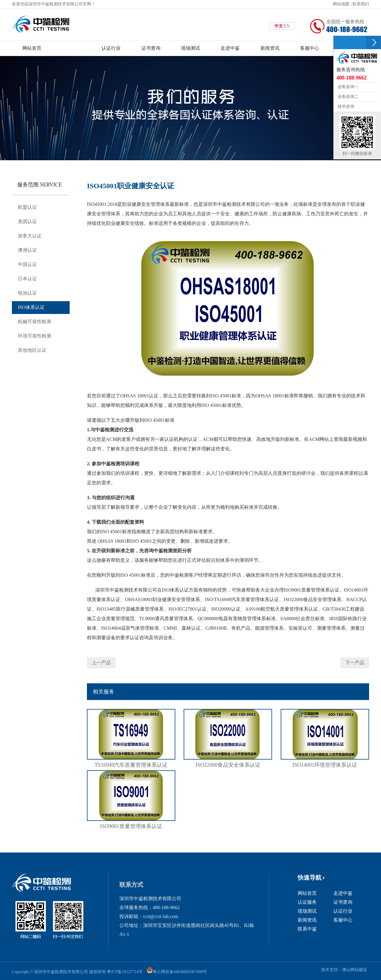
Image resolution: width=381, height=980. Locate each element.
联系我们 (361, 4)
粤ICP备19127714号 (125, 972)
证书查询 (343, 902)
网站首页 (307, 893)
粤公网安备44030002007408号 (180, 972)
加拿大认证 (30, 236)
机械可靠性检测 (35, 322)
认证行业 (343, 911)
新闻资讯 (307, 920)
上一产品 (101, 663)
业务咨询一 (347, 87)
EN (287, 26)
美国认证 (27, 221)
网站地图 (341, 4)
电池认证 (27, 293)
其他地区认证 (32, 350)
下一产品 (355, 663)
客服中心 (343, 920)
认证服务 (307, 902)
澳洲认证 (27, 250)
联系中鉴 (307, 929)
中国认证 (27, 264)
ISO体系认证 (31, 307)
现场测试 (307, 911)
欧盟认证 (27, 207)
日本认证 (27, 279)
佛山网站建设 (355, 970)
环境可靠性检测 (35, 336)
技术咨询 (345, 106)
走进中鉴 (343, 893)
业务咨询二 (347, 97)
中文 (279, 26)
